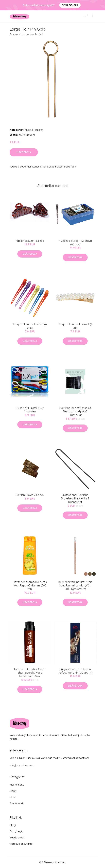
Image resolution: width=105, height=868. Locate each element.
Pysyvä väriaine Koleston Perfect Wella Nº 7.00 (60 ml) (75, 671)
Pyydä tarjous (70, 5)
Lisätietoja (24, 152)
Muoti (28, 130)
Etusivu (14, 34)
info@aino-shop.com (22, 765)
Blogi (13, 825)
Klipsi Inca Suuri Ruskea (30, 241)
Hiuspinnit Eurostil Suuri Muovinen (30, 410)
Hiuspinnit (38, 130)
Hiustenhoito (17, 785)
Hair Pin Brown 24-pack (30, 495)
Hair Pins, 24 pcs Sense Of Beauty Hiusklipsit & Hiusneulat (75, 411)
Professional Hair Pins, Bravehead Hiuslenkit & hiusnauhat (75, 498)
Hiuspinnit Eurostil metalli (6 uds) (30, 326)
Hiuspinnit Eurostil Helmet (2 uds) (75, 326)
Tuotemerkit (17, 803)
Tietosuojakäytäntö (21, 844)
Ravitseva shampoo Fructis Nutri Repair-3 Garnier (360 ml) (30, 585)
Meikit (13, 791)
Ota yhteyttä (17, 831)
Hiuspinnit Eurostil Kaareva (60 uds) (75, 242)
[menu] (93, 16)
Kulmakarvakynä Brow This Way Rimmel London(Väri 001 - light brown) (75, 585)
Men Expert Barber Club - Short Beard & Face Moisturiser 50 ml (30, 673)
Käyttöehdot (17, 838)
